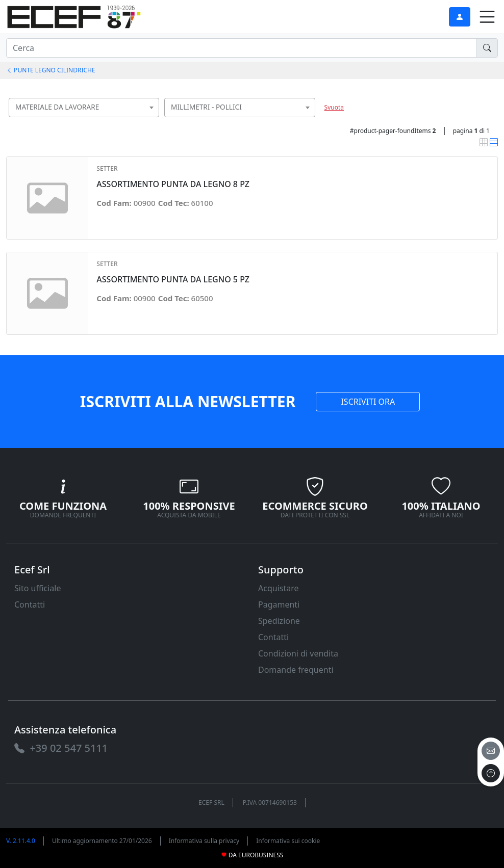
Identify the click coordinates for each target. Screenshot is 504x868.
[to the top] (491, 773)
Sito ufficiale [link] (38, 588)
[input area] (242, 48)
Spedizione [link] (279, 621)
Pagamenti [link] (279, 604)
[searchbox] (154, 120)
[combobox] (84, 108)
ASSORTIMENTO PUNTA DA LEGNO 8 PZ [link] (173, 184)
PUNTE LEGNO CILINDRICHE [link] (51, 70)
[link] (74, 16)
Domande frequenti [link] (296, 670)
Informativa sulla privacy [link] (204, 841)
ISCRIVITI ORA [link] (368, 402)
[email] (491, 751)
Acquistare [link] (279, 588)
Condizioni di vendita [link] (298, 653)
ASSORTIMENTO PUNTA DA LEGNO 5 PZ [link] (173, 280)
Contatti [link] (30, 604)
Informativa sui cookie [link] (288, 841)
